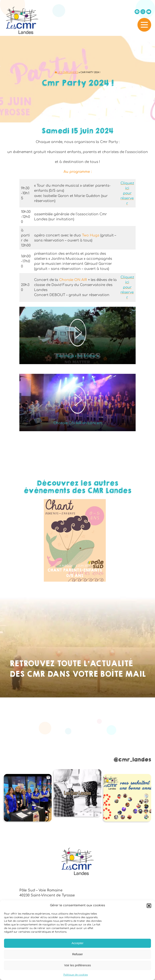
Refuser (78, 954)
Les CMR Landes (66, 72)
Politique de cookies (76, 975)
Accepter (77, 943)
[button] (149, 906)
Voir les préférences (78, 965)
